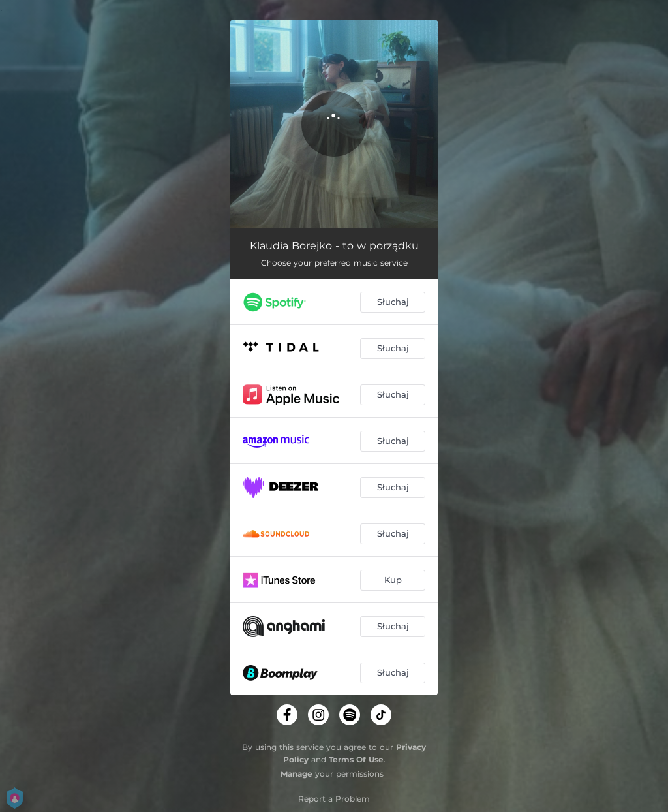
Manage (296, 774)
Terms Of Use (356, 759)
